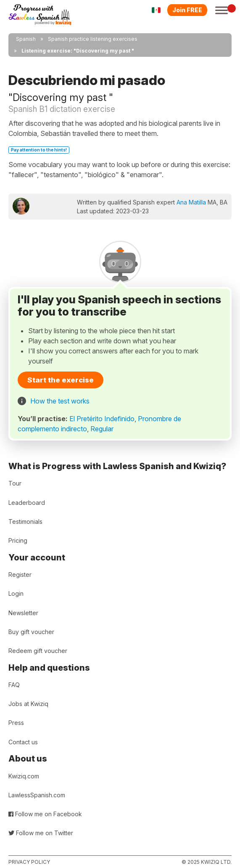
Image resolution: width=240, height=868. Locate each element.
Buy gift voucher (31, 632)
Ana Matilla (191, 202)
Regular (102, 429)
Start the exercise (61, 380)
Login (16, 593)
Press (16, 723)
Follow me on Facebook (45, 814)
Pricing (18, 540)
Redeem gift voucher (38, 651)
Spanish (26, 39)
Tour (15, 483)
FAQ (14, 685)
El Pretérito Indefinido (102, 419)
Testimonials (25, 522)
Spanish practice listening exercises (93, 39)
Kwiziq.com (24, 776)
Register (20, 575)
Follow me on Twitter (41, 833)
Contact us (23, 742)
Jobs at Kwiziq (28, 704)
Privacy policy (29, 862)
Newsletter (23, 613)
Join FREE (187, 10)
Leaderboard (27, 503)
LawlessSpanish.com (37, 795)
